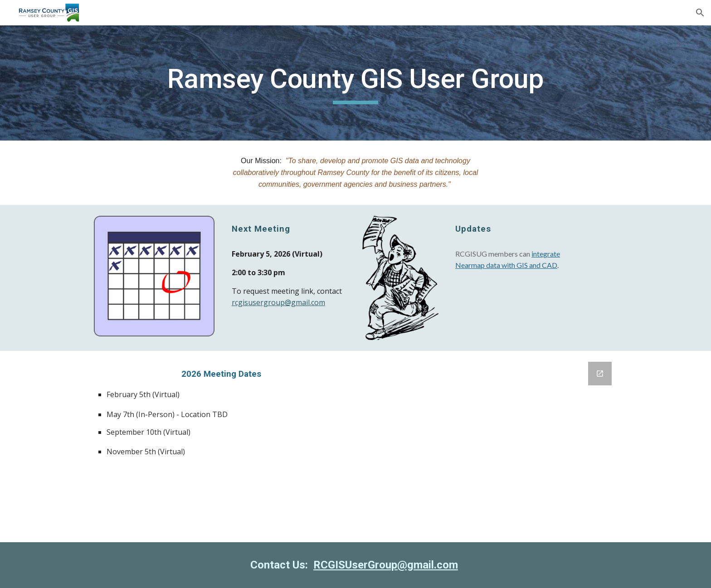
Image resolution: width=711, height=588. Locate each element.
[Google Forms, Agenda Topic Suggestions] (490, 447)
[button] (700, 13)
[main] (355, 83)
